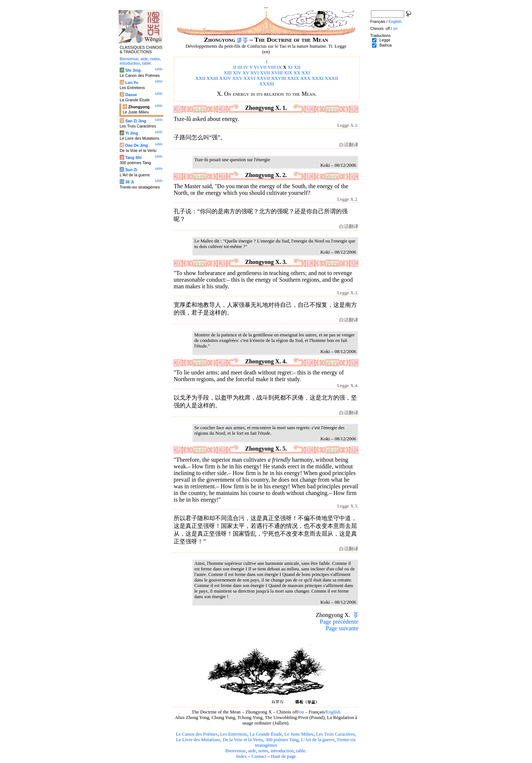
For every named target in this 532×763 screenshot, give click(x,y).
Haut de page (284, 756)
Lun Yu (132, 82)
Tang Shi (133, 157)
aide (252, 751)
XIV (237, 73)
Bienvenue (236, 751)
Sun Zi (131, 170)
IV (246, 67)
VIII (272, 67)
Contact (259, 756)
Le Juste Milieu (299, 734)
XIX (288, 73)
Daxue (131, 95)
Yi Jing (132, 133)
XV (246, 73)
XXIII (212, 78)
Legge (385, 40)
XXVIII (279, 78)
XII (297, 67)
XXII (200, 78)
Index (241, 756)
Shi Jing (133, 70)
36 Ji (130, 182)
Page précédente (339, 622)
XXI (306, 73)
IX (279, 67)
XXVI (249, 78)
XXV (238, 78)
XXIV (225, 78)
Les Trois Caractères (336, 734)
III (240, 67)
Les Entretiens (234, 734)
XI (290, 67)
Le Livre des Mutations (198, 740)
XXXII (331, 78)
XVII (265, 73)
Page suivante (342, 628)
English (333, 712)
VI (256, 67)
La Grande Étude (266, 734)
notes (263, 751)
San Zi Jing (136, 121)
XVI (255, 73)
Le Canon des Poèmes (197, 734)
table (301, 751)
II (235, 67)
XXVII (263, 78)
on (302, 712)
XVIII (277, 73)
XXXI (318, 78)
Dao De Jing (137, 145)
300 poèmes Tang (282, 740)
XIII (228, 73)
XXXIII (267, 84)
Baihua (386, 45)
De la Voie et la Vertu (243, 740)
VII (263, 67)
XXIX (293, 78)
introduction (282, 751)
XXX (306, 78)
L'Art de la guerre (318, 740)
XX (297, 73)
